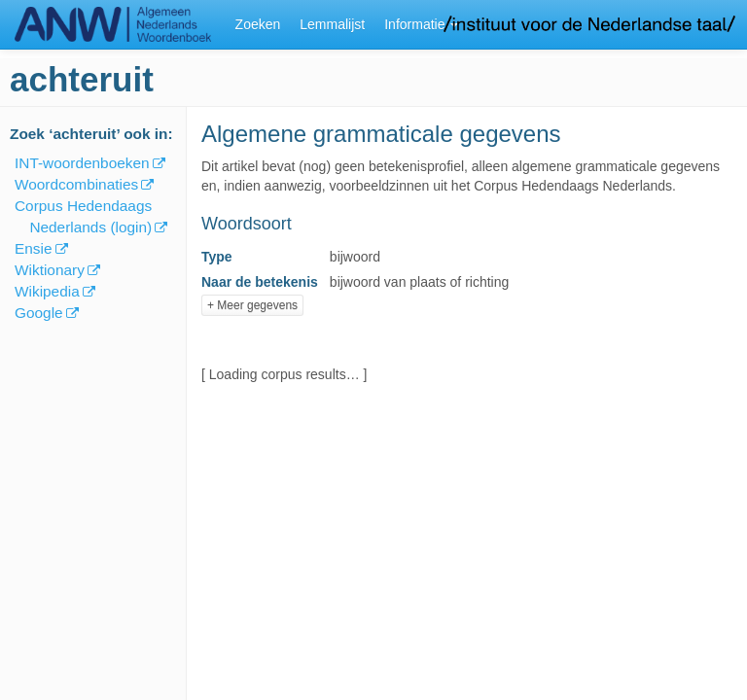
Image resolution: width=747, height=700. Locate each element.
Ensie (34, 248)
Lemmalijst (332, 24)
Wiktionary (50, 270)
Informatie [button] (421, 24)
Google (39, 313)
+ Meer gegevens (252, 305)
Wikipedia (47, 291)
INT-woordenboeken (82, 163)
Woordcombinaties (76, 184)
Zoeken (258, 24)
